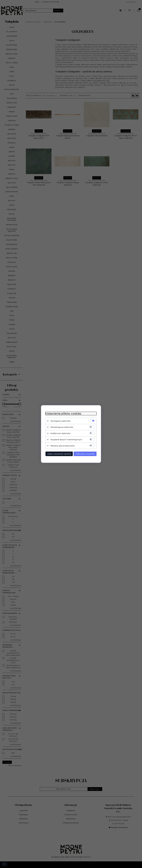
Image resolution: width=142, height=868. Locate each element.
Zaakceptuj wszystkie (85, 454)
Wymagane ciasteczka (60, 421)
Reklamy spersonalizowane (63, 446)
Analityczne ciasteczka (60, 433)
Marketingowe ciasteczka (62, 427)
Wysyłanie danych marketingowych (66, 440)
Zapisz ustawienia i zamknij (59, 454)
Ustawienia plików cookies (63, 414)
